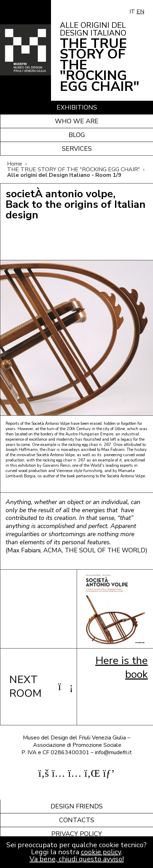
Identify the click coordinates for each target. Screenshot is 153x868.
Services (77, 149)
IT (132, 12)
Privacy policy (77, 834)
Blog (77, 135)
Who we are (77, 121)
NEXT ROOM (39, 687)
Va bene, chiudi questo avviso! (77, 859)
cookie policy (101, 852)
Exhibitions (77, 107)
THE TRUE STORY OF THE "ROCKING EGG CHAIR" (74, 169)
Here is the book (122, 667)
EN (140, 12)
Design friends (77, 806)
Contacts (77, 820)
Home (15, 164)
